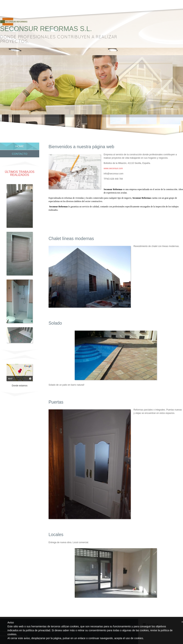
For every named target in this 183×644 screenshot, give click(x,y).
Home (20, 146)
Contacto (20, 154)
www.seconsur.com (113, 168)
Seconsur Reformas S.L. (46, 29)
